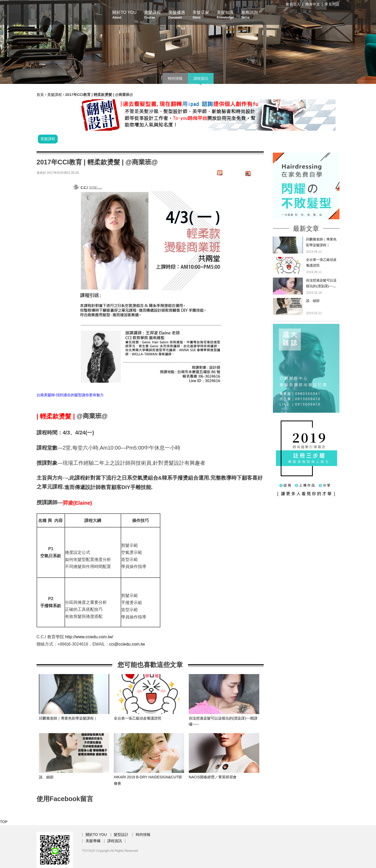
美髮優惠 (177, 15)
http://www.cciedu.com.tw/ (89, 637)
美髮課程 (152, 15)
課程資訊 (201, 78)
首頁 (40, 95)
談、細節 (46, 777)
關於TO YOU (124, 15)
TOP (4, 822)
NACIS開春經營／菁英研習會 (213, 777)
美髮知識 (225, 15)
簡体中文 (313, 4)
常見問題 (332, 4)
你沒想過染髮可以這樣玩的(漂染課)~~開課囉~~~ (321, 286)
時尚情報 (175, 78)
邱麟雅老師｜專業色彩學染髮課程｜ (68, 718)
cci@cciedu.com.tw (127, 644)
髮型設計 (121, 835)
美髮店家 (201, 15)
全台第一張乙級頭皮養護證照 (138, 718)
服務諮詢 (249, 15)
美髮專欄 (93, 841)
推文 (247, 174)
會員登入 (293, 4)
